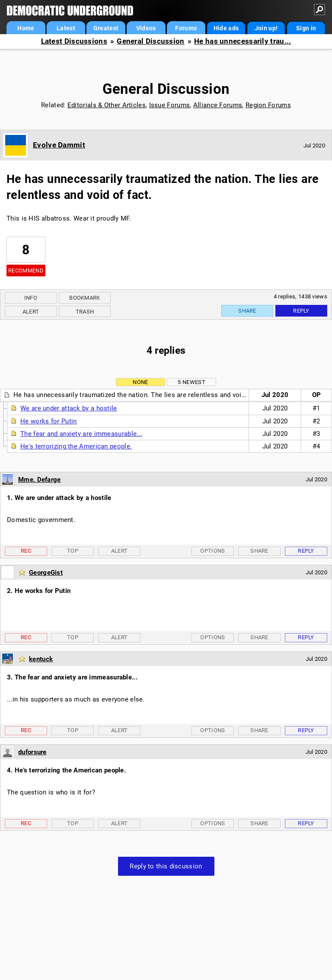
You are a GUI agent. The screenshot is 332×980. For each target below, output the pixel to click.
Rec (26, 551)
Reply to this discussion (166, 866)
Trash (85, 312)
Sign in (306, 28)
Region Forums (268, 105)
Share (247, 311)
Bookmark (85, 298)
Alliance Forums (218, 105)
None (140, 382)
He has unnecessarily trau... (243, 41)
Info (31, 298)
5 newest (191, 382)
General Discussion (150, 41)
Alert (31, 312)
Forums (186, 28)
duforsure (32, 752)
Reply (301, 311)
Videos (146, 28)
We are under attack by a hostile (69, 408)
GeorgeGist (46, 573)
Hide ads (226, 28)
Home (26, 28)
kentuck (41, 659)
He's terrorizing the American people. (76, 446)
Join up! (266, 28)
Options (212, 551)
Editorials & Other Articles (107, 105)
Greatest (106, 28)
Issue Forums (170, 105)
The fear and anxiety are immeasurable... (81, 434)
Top (73, 551)
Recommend (26, 271)
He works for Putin (48, 421)
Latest (66, 28)
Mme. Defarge (40, 480)
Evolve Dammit (59, 145)
